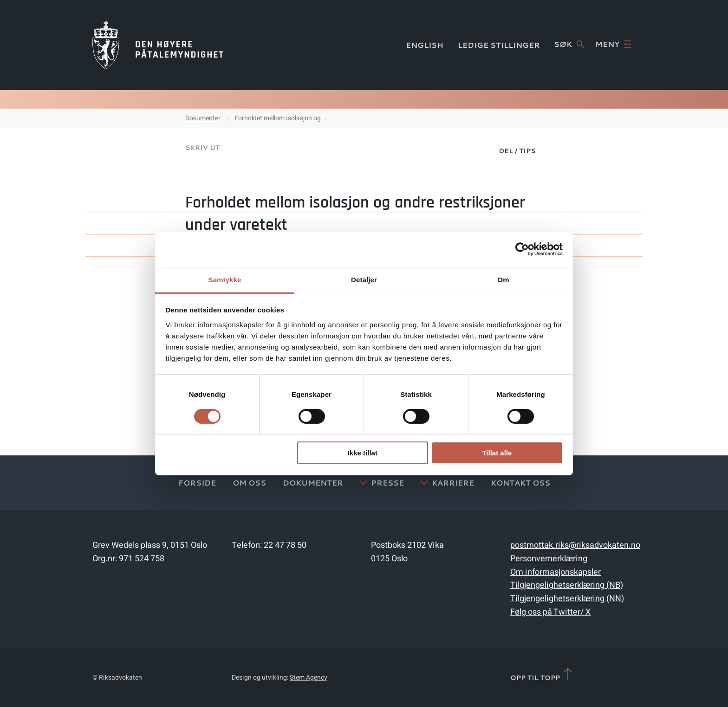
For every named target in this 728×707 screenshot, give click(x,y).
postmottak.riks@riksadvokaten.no (575, 545)
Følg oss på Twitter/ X (550, 612)
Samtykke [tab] (225, 279)
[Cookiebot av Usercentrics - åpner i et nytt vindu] (522, 249)
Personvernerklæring (549, 559)
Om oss (249, 483)
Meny (613, 44)
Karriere (453, 483)
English (425, 45)
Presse (387, 483)
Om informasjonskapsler (556, 572)
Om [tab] (503, 279)
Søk (569, 44)
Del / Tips (517, 151)
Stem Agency (309, 678)
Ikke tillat (363, 453)
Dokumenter (203, 118)
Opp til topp (542, 675)
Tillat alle (497, 453)
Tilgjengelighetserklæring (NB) (567, 585)
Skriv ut (202, 148)
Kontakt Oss (520, 483)
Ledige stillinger (499, 45)
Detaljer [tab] (364, 279)
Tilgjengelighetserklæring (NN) (567, 599)
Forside (197, 483)
